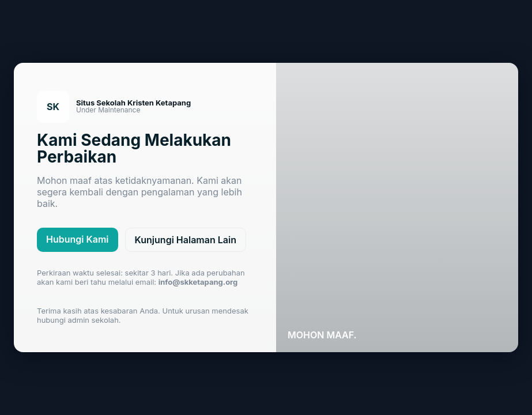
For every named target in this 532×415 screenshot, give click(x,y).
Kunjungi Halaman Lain (186, 240)
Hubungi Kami (78, 239)
